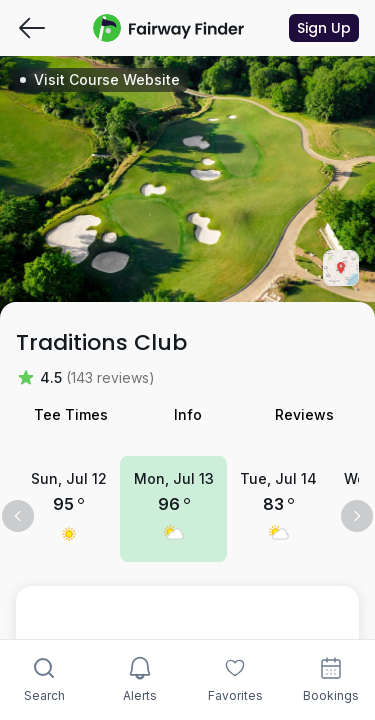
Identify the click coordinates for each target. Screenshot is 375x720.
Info (188, 414)
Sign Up (324, 28)
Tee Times (71, 414)
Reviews (304, 414)
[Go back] (32, 28)
